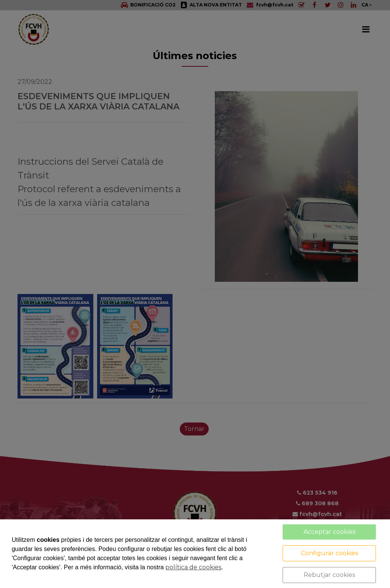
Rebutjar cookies (329, 575)
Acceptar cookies (329, 532)
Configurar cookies (329, 553)
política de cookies (193, 567)
